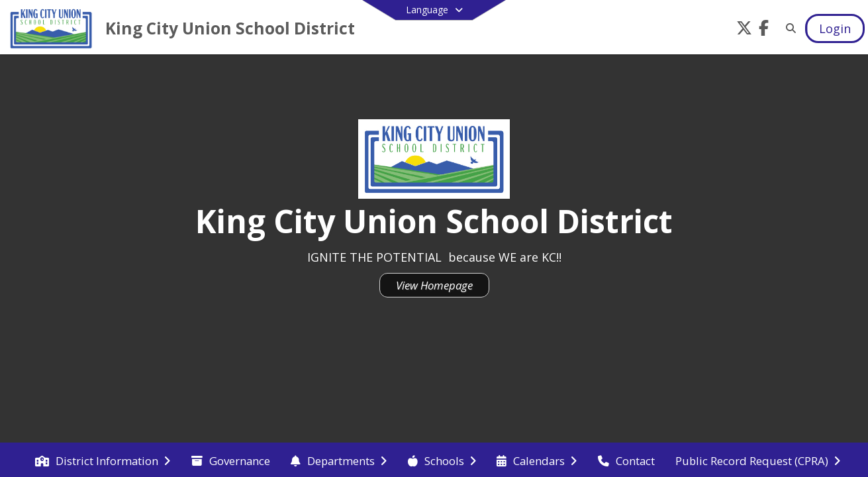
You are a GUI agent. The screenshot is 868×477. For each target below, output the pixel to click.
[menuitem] (103, 460)
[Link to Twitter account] (744, 30)
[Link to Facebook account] (764, 30)
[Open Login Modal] (835, 28)
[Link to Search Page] (788, 28)
